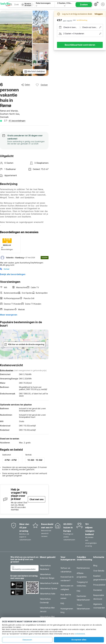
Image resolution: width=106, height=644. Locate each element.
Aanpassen (27, 640)
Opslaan (42, 85)
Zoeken (84, 5)
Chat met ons (37, 499)
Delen (26, 85)
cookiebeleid (80, 634)
